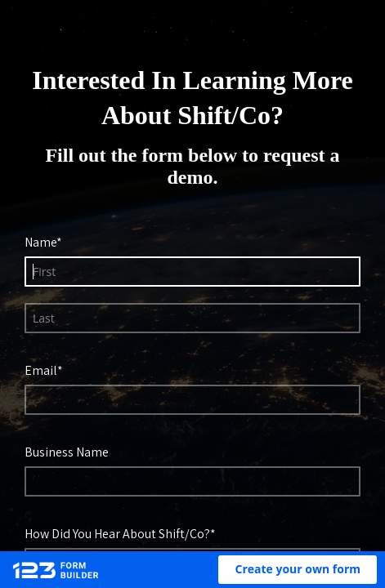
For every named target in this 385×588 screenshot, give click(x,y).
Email (44, 370)
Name (44, 242)
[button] (298, 570)
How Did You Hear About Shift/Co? (121, 533)
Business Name (70, 452)
